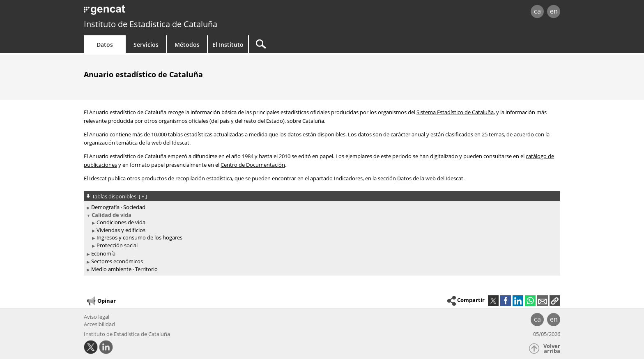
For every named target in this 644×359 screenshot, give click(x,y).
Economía (103, 253)
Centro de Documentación (253, 165)
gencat (179, 12)
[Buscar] (319, 44)
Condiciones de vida (121, 222)
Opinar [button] (101, 301)
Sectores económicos (117, 261)
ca (537, 11)
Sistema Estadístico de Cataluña (455, 112)
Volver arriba (552, 349)
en (554, 11)
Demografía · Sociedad (118, 207)
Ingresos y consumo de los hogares (139, 237)
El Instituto (228, 45)
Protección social (117, 245)
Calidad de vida (112, 215)
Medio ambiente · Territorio (124, 269)
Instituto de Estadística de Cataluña (151, 24)
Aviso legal (97, 317)
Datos (105, 45)
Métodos (187, 45)
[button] (555, 301)
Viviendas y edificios (121, 230)
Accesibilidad (99, 324)
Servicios (146, 45)
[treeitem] (321, 207)
